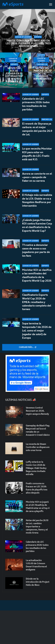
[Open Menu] (51, 4)
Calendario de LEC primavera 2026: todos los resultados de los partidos (36, 104)
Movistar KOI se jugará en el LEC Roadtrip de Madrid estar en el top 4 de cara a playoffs (14, 75)
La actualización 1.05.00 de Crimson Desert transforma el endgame (36, 565)
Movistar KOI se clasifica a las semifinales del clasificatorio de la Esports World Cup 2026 (37, 276)
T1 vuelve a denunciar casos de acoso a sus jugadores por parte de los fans (36, 251)
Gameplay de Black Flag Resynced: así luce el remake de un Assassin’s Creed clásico (38, 430)
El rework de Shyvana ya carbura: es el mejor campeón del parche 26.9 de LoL (37, 129)
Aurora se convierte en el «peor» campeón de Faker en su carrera (37, 177)
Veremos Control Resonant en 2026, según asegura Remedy (37, 411)
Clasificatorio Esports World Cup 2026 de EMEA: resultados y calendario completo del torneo (37, 302)
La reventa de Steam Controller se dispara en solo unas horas (38, 447)
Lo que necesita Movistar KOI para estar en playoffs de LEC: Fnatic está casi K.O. (37, 154)
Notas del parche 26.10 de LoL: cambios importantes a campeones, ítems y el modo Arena (42, 75)
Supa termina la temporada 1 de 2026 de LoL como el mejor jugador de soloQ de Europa (37, 331)
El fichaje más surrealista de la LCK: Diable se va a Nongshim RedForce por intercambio (37, 202)
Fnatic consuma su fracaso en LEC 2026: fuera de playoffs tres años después (28, 43)
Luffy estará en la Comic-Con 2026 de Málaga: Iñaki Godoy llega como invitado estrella (36, 468)
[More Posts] (27, 347)
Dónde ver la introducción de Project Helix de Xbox (38, 582)
